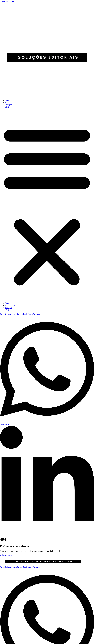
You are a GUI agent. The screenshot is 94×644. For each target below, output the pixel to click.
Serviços (8, 105)
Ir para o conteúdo (7, 1)
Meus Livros (10, 102)
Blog (7, 107)
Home (7, 100)
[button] (47, 205)
